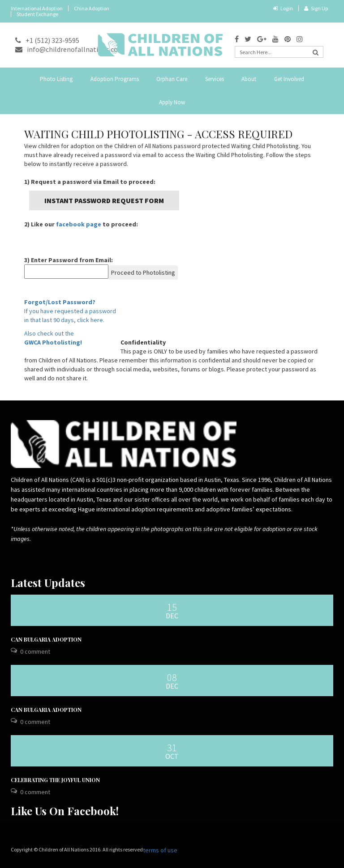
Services (215, 79)
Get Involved (289, 79)
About (249, 79)
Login (283, 8)
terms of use (160, 850)
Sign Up (316, 8)
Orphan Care (172, 79)
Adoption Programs (115, 79)
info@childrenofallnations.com (70, 49)
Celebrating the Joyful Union (55, 780)
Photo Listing (56, 79)
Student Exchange (37, 14)
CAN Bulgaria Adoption (46, 639)
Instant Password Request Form (104, 200)
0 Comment (35, 651)
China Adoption (92, 8)
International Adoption (37, 8)
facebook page (79, 224)
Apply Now (172, 102)
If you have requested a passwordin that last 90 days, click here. (70, 311)
